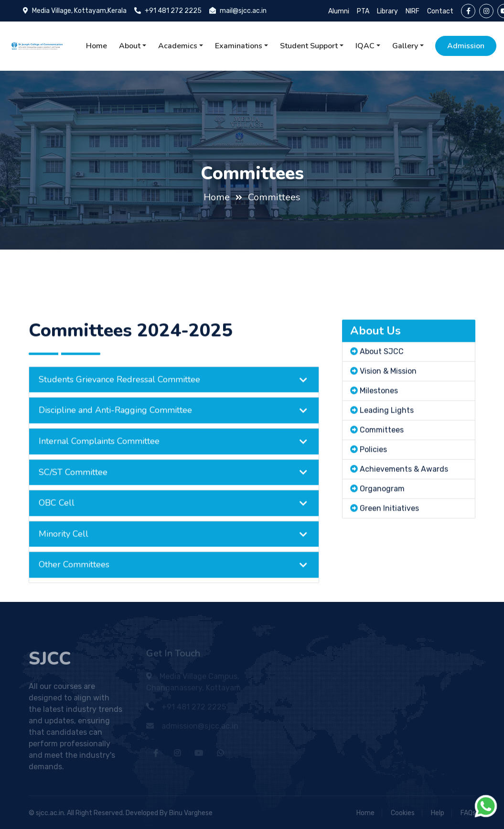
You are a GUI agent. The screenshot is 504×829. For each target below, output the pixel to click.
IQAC (365, 46)
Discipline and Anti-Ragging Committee (115, 425)
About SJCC (382, 365)
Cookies (403, 813)
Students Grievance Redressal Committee (119, 393)
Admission (466, 46)
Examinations (239, 46)
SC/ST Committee (73, 486)
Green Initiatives (389, 522)
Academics (178, 46)
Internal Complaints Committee (99, 455)
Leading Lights (387, 424)
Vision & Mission (388, 385)
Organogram (382, 503)
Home (97, 46)
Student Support (309, 46)
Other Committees (74, 579)
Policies (373, 464)
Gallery (405, 46)
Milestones (379, 405)
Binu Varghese (191, 813)
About (130, 46)
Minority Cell (64, 548)
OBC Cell (57, 517)
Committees (274, 197)
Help (438, 813)
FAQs (468, 813)
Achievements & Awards (404, 483)
